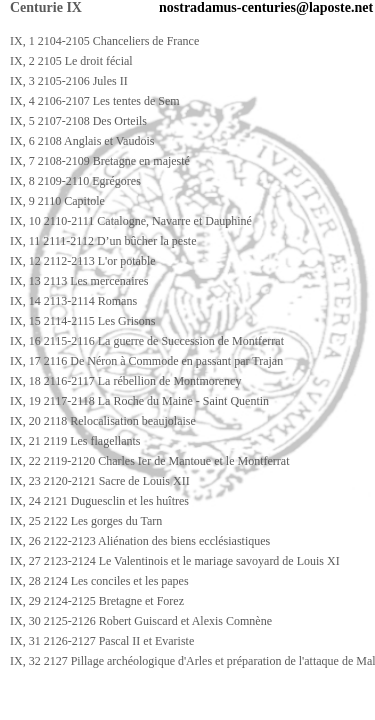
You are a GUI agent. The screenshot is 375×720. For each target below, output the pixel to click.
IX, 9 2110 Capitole (57, 201)
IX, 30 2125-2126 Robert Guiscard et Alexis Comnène (141, 621)
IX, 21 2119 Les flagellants (75, 441)
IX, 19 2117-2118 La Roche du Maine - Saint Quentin (139, 401)
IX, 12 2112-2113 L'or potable (83, 261)
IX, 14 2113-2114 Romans (73, 301)
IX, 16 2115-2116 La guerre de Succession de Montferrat (147, 341)
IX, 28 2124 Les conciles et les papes (99, 581)
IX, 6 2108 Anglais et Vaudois (82, 141)
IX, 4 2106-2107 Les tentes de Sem (95, 101)
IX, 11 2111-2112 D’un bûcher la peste (103, 241)
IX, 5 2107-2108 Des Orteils (78, 121)
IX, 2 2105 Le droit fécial (71, 61)
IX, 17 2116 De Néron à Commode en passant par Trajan (146, 361)
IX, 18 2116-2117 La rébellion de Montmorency (125, 381)
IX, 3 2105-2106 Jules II (69, 81)
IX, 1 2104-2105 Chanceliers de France (104, 41)
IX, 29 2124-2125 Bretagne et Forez (97, 601)
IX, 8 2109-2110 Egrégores (75, 181)
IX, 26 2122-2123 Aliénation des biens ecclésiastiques (140, 541)
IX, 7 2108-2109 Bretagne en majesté (100, 161)
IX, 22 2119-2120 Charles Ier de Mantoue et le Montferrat (149, 461)
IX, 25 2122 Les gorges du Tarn (86, 521)
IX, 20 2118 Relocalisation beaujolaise (103, 421)
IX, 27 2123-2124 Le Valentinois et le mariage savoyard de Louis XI (175, 561)
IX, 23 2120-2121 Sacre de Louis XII (100, 481)
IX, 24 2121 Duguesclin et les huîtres (99, 501)
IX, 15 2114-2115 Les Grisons (82, 321)
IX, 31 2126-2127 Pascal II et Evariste (102, 641)
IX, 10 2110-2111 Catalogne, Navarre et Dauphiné (131, 221)
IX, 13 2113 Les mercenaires (79, 281)
